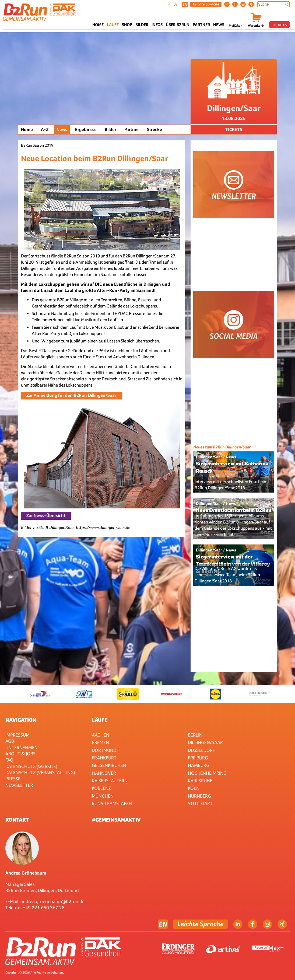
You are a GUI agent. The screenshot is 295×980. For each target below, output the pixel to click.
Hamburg (199, 765)
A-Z (45, 130)
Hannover (104, 773)
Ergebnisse (86, 130)
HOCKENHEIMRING (207, 773)
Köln (194, 788)
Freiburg (198, 758)
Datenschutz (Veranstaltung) (40, 772)
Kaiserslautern (110, 781)
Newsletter (19, 785)
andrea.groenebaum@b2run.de (52, 901)
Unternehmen (22, 747)
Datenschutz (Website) (31, 766)
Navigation (21, 720)
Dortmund (104, 750)
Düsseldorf (201, 750)
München (103, 796)
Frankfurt (104, 758)
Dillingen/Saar (205, 742)
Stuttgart (200, 803)
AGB (10, 741)
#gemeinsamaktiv (116, 820)
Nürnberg (199, 796)
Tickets (279, 25)
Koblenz (101, 788)
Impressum (17, 735)
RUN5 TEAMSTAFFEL (113, 803)
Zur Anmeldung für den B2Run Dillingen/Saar (71, 395)
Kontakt (17, 820)
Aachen (101, 735)
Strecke (154, 130)
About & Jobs (20, 754)
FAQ (9, 760)
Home (98, 25)
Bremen (100, 742)
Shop (127, 25)
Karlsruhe (200, 781)
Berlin (195, 735)
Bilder (142, 25)
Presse (13, 779)
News (219, 25)
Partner (132, 130)
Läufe (100, 720)
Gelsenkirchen (109, 765)
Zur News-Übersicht (46, 516)
